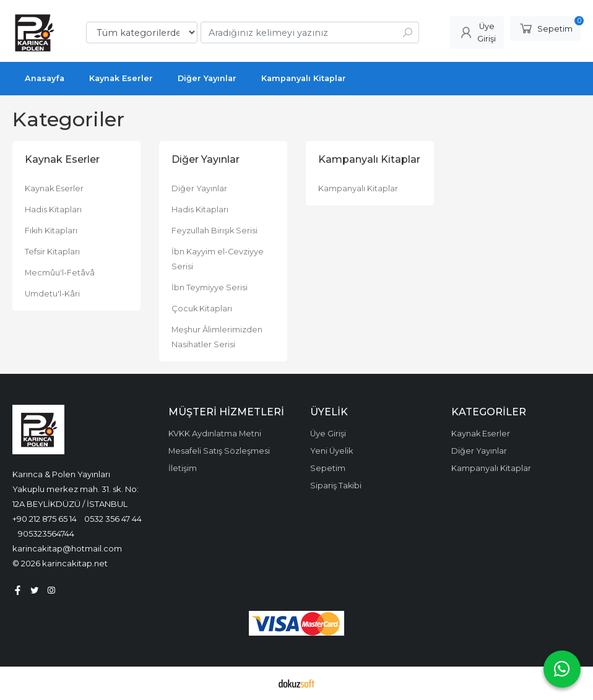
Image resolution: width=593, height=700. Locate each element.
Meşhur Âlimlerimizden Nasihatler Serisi (217, 337)
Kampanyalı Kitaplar (358, 188)
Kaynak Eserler (54, 188)
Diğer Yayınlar (199, 188)
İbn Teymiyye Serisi (210, 287)
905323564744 (46, 534)
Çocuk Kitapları (202, 309)
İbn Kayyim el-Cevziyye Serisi (218, 259)
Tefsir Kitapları (52, 252)
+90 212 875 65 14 (45, 519)
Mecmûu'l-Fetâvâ (60, 273)
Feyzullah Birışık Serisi (214, 231)
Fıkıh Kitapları (51, 231)
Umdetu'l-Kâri (52, 294)
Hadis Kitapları (53, 210)
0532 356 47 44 (113, 519)
